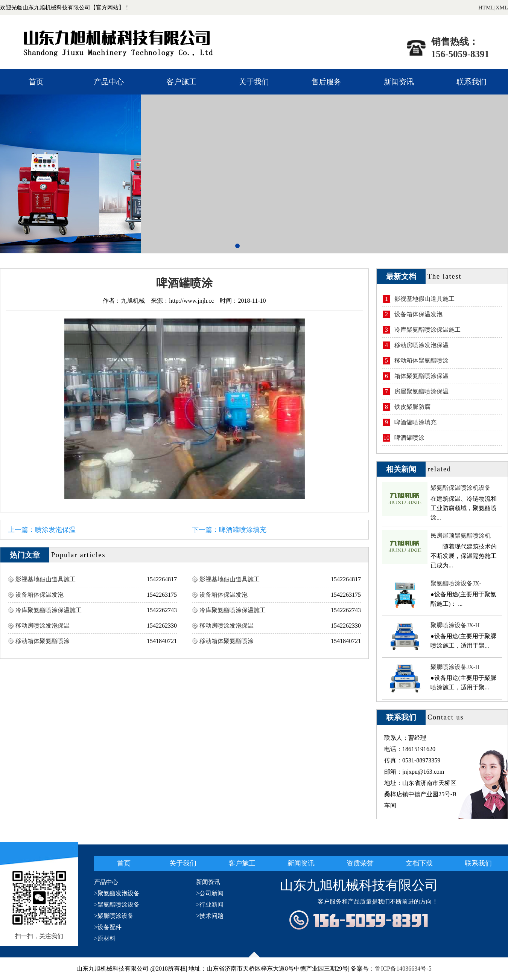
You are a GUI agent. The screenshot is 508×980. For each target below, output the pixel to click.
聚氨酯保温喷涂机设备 (461, 488)
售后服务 (326, 82)
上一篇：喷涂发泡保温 (42, 530)
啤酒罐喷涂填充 (415, 422)
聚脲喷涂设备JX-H (455, 625)
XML (502, 8)
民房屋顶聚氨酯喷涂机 (461, 536)
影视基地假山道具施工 (46, 579)
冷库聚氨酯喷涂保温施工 (49, 610)
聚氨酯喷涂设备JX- (456, 583)
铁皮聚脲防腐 (412, 407)
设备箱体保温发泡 (40, 595)
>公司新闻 (210, 893)
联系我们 (471, 82)
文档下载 (419, 863)
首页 (36, 82)
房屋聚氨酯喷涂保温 (421, 391)
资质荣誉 (360, 863)
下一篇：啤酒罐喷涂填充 (229, 530)
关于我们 (254, 82)
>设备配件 (108, 927)
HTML (486, 8)
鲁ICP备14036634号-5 (403, 969)
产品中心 (109, 82)
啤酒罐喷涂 (409, 438)
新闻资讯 (399, 82)
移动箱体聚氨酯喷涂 (43, 641)
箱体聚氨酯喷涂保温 (421, 376)
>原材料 (105, 938)
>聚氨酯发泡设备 (117, 893)
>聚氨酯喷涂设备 (117, 905)
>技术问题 (210, 916)
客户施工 (181, 82)
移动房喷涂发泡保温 (43, 626)
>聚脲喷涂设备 (114, 916)
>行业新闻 (210, 905)
